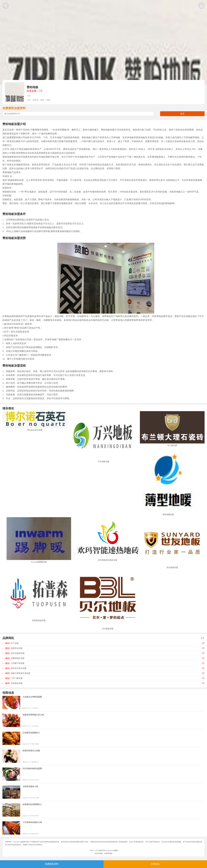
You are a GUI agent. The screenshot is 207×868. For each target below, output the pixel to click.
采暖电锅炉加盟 (15, 658)
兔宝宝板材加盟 (15, 653)
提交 (182, 114)
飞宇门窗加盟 (14, 678)
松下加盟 (12, 643)
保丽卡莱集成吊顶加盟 (18, 673)
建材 (42, 100)
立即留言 (155, 864)
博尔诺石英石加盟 (16, 668)
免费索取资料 (52, 864)
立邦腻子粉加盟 (15, 663)
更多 (203, 638)
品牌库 (35, 100)
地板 (48, 100)
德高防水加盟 (14, 648)
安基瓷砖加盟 (14, 683)
